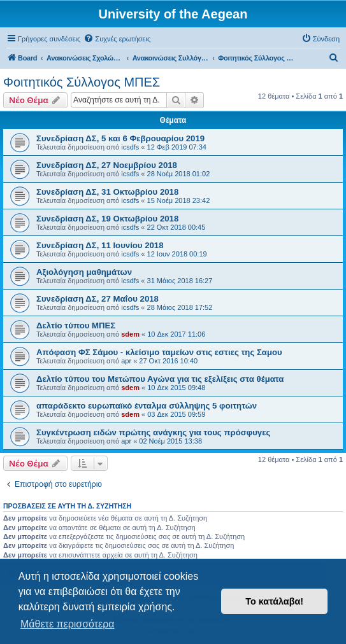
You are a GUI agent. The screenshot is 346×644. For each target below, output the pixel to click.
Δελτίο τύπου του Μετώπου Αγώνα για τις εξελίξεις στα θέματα (160, 379)
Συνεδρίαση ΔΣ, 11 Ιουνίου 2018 (100, 245)
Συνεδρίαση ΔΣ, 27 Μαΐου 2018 (97, 299)
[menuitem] (117, 39)
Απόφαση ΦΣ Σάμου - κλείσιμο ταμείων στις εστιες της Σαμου (159, 352)
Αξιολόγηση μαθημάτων (84, 272)
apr (126, 361)
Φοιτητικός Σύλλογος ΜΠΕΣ (82, 82)
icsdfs (130, 147)
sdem (130, 334)
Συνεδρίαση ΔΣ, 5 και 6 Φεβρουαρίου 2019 (120, 138)
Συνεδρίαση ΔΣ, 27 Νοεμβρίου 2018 (107, 165)
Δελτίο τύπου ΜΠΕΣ (76, 325)
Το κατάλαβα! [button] (274, 601)
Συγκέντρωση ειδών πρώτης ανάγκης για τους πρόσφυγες (153, 432)
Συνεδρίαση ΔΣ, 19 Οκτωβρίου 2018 (107, 219)
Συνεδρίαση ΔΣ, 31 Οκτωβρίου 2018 (107, 192)
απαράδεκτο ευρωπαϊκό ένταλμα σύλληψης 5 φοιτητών (147, 406)
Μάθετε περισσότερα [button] (68, 624)
